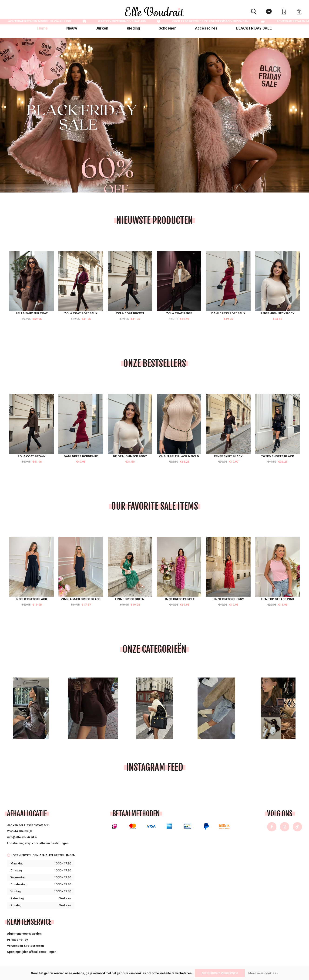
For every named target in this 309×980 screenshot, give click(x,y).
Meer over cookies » (263, 973)
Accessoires (206, 28)
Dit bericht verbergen (220, 973)
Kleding (133, 28)
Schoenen (168, 28)
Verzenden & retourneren (25, 946)
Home (42, 28)
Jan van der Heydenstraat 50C (28, 825)
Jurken (102, 28)
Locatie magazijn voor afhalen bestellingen (38, 843)
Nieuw (72, 28)
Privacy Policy (17, 940)
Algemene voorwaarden (24, 934)
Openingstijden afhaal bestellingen (32, 952)
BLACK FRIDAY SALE (254, 28)
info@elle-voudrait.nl (22, 837)
